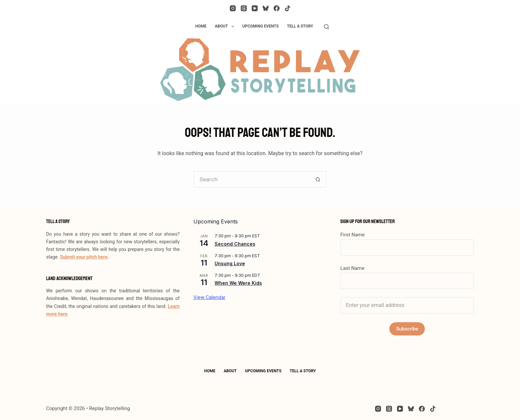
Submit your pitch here (84, 257)
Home (201, 26)
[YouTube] (255, 8)
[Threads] (244, 8)
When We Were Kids (238, 283)
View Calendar (209, 297)
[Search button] (318, 179)
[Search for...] (252, 179)
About (226, 27)
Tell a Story (300, 26)
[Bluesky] (266, 8)
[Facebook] (277, 8)
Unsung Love (230, 263)
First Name (352, 235)
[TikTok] (288, 8)
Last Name (352, 268)
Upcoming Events (261, 26)
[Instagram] (233, 8)
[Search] (326, 27)
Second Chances (235, 244)
